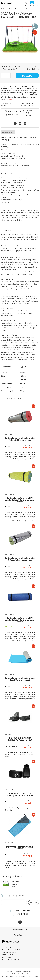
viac (11, 99)
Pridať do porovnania (14, 115)
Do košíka (27, 76)
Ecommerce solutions (10, 976)
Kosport (30, 105)
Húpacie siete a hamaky (20, 8)
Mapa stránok (33, 976)
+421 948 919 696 (22, 914)
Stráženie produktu (28, 115)
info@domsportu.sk (22, 910)
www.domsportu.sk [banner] (8, 4)
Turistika (7, 8)
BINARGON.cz (23, 976)
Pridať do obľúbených (14, 111)
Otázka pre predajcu (29, 111)
